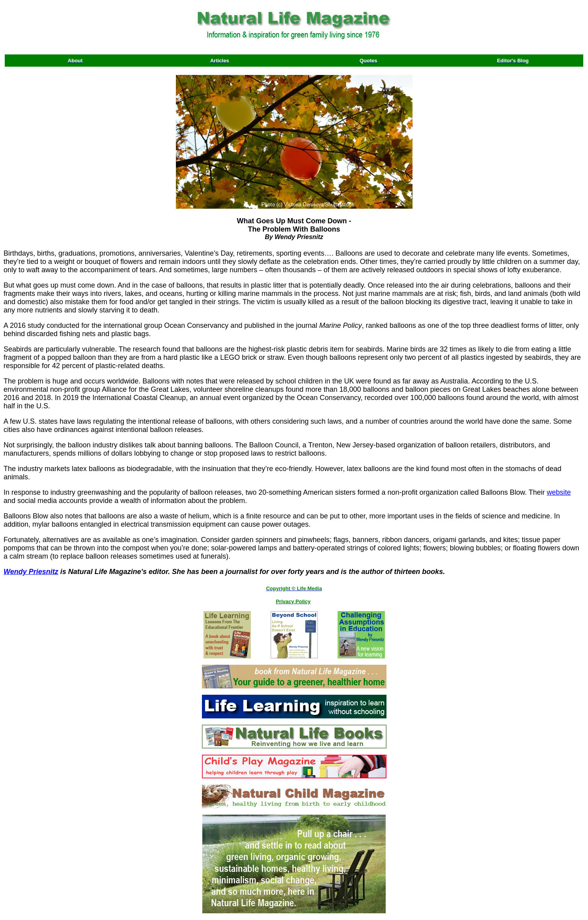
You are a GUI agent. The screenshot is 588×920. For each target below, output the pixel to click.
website (559, 492)
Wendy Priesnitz (31, 572)
